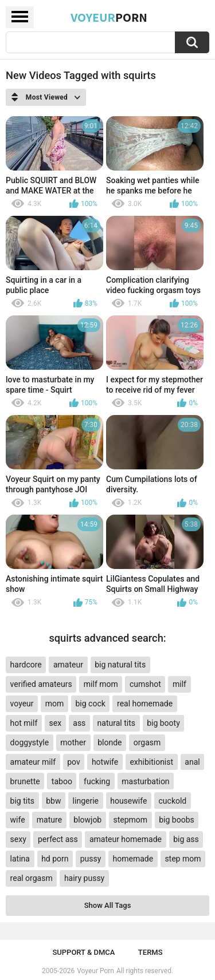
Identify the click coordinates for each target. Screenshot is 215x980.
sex (55, 723)
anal (192, 762)
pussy (91, 859)
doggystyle (30, 742)
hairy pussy (84, 878)
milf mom (101, 684)
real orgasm (32, 878)
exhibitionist (151, 762)
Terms (150, 952)
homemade (133, 859)
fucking (97, 781)
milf (179, 684)
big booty (163, 723)
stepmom (130, 820)
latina (20, 859)
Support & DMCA (83, 952)
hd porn (55, 859)
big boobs (177, 820)
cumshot (145, 684)
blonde (110, 742)
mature (49, 820)
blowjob (87, 820)
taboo (62, 781)
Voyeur (109, 17)
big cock (91, 704)
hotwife (105, 762)
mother (73, 742)
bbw (53, 801)
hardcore (26, 665)
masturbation (145, 781)
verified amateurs (41, 684)
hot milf (24, 723)
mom (55, 704)
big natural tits (120, 665)
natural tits (116, 723)
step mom (183, 859)
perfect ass (58, 839)
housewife (128, 801)
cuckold (173, 801)
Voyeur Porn (95, 971)
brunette (25, 781)
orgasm (147, 742)
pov (74, 762)
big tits (22, 801)
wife (18, 820)
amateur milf (33, 762)
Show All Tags (108, 905)
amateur (68, 665)
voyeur (22, 704)
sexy (18, 839)
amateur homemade (126, 839)
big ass (186, 839)
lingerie (86, 801)
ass (79, 723)
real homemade (145, 704)
